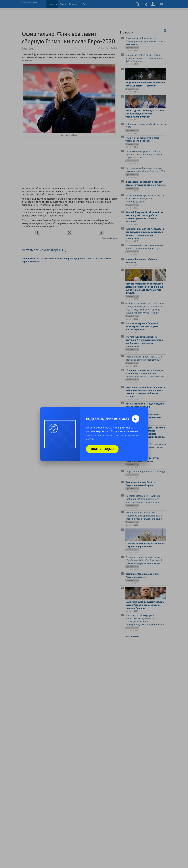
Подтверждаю (102, 449)
